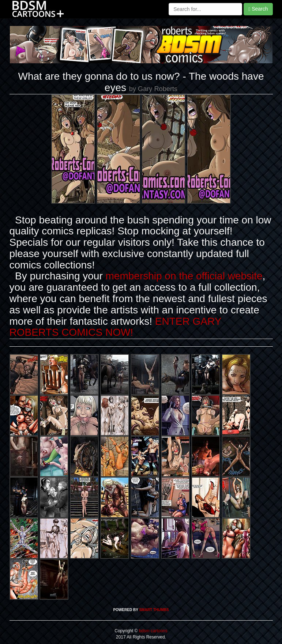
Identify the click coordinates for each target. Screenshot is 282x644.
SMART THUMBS (154, 610)
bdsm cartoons (152, 631)
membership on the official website (184, 276)
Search (258, 9)
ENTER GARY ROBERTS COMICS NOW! (115, 327)
